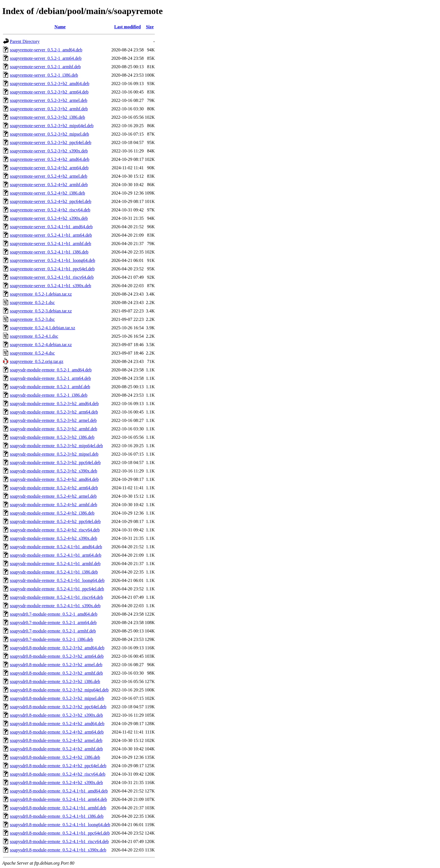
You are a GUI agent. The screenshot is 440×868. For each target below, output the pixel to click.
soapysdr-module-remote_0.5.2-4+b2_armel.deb (53, 496)
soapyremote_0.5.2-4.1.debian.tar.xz (43, 328)
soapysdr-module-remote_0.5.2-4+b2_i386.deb (52, 513)
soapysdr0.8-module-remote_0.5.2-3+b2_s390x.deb (56, 715)
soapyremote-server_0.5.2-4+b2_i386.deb (47, 193)
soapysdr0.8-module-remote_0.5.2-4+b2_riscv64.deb (58, 774)
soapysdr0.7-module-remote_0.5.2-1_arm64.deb (53, 623)
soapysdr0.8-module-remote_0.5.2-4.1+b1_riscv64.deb (59, 841)
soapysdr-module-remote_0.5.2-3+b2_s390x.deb (53, 471)
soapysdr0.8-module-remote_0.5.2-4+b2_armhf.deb (56, 749)
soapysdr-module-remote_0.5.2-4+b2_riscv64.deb (55, 530)
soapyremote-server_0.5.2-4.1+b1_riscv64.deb (52, 277)
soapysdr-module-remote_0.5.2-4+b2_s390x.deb (53, 538)
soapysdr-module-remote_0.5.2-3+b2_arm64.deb (54, 412)
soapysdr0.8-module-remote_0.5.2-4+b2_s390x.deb (56, 783)
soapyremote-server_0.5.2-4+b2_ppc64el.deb (51, 201)
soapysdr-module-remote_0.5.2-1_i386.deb (49, 395)
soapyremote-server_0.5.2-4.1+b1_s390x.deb (51, 286)
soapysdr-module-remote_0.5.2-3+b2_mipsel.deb (54, 454)
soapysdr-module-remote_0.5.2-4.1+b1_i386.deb (54, 572)
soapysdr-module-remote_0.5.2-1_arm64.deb (50, 378)
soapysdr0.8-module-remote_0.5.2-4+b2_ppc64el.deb (58, 766)
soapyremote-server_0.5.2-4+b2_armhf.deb (49, 185)
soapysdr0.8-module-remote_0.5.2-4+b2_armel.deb (56, 740)
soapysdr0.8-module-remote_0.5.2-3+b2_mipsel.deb (57, 698)
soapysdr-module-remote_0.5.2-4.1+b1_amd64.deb (56, 547)
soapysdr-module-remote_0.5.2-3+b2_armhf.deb (53, 429)
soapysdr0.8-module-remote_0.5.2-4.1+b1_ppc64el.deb (60, 833)
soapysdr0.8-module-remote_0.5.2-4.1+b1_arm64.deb (58, 799)
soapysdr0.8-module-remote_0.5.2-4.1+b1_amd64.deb (59, 791)
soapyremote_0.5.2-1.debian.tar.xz (41, 294)
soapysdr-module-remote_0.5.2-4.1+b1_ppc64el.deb (57, 589)
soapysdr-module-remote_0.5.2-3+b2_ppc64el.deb (55, 462)
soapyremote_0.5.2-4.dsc (32, 353)
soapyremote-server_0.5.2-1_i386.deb (44, 75)
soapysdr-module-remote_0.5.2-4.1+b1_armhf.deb (55, 564)
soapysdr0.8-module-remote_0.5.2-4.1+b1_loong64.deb (60, 825)
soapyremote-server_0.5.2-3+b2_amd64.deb (50, 84)
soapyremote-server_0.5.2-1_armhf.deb (45, 67)
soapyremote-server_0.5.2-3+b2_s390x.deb (49, 151)
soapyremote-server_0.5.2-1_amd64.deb (46, 50)
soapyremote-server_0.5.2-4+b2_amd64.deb (50, 159)
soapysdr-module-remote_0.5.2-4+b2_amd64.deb (54, 479)
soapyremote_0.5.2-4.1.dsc (34, 336)
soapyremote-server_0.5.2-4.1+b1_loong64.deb (52, 260)
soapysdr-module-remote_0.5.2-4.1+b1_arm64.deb (56, 555)
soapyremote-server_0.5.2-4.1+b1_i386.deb (49, 252)
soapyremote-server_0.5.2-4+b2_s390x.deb (49, 218)
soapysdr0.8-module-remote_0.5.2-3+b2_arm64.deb (57, 656)
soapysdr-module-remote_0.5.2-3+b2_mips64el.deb (56, 446)
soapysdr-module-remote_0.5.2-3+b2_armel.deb (53, 420)
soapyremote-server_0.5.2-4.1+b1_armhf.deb (51, 244)
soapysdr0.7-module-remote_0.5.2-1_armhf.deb (53, 631)
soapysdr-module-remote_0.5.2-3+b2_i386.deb (52, 437)
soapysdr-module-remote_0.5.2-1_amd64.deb (51, 370)
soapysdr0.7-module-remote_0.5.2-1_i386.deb (51, 639)
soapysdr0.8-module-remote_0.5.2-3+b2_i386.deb (55, 681)
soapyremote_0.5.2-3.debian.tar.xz (41, 311)
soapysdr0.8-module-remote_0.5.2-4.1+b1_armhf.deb (58, 808)
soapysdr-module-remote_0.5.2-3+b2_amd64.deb (54, 404)
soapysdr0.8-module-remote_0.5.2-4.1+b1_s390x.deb (58, 850)
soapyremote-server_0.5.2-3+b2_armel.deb (49, 100)
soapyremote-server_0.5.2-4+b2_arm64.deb (49, 168)
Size (150, 27)
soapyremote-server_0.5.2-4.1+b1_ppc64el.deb (52, 269)
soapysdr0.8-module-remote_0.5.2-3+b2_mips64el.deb (59, 690)
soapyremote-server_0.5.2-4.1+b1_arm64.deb (51, 235)
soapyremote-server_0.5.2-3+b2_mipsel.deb (49, 134)
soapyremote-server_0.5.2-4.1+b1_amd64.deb (51, 227)
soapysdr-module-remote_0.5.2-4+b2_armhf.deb (53, 505)
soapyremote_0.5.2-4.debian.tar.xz (41, 345)
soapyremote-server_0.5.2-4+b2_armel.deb (49, 176)
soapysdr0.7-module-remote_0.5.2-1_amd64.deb (54, 614)
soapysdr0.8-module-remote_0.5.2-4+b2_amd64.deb (57, 724)
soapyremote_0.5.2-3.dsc (32, 319)
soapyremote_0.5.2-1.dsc (32, 302)
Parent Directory (25, 41)
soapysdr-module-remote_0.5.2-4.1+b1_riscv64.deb (56, 597)
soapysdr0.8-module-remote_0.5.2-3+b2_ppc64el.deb (58, 707)
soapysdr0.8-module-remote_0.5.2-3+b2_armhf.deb (56, 673)
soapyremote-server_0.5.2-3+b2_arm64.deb (49, 92)
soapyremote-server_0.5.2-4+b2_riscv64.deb (50, 210)
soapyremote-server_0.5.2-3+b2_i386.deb (47, 117)
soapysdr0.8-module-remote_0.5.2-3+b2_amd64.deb (57, 648)
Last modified (128, 27)
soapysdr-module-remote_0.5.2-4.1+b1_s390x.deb (55, 606)
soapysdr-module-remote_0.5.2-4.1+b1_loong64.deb (57, 580)
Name (60, 27)
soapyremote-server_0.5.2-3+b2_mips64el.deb (52, 126)
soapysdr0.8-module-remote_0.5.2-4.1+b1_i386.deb (57, 816)
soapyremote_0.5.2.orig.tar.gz (37, 361)
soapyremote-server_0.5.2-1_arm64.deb (46, 58)
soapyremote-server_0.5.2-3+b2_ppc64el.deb (51, 142)
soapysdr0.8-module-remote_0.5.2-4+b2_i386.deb (55, 757)
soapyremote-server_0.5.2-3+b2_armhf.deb (49, 109)
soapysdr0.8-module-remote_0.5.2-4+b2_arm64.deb (57, 732)
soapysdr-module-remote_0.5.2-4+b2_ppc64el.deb (55, 521)
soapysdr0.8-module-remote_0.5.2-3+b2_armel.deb (56, 665)
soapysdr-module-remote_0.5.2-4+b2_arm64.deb (54, 488)
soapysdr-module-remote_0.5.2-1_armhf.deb (50, 387)
